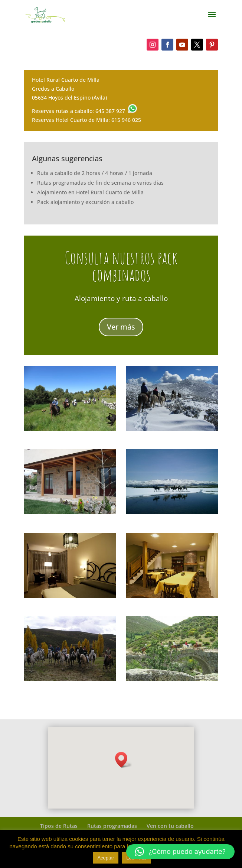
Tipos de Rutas (59, 826)
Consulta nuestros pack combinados (121, 267)
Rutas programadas (112, 826)
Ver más (121, 328)
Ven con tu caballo (170, 826)
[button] (180, 852)
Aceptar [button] (106, 858)
